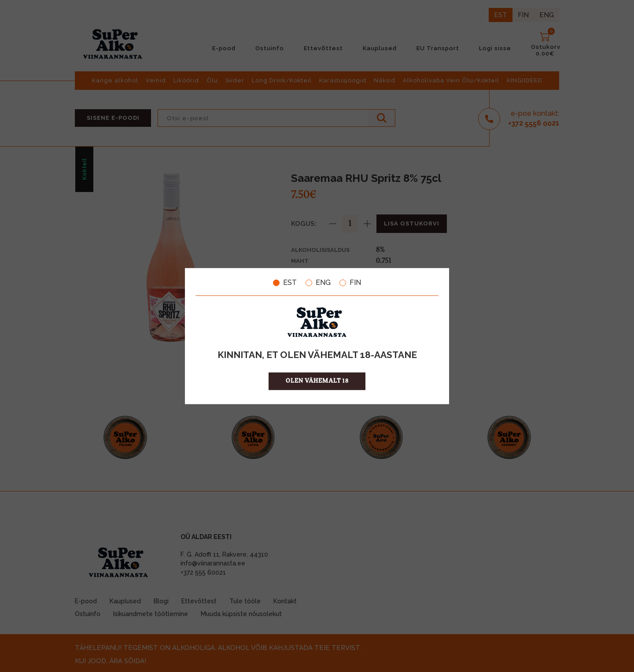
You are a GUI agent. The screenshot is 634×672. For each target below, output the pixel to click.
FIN (350, 283)
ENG (318, 283)
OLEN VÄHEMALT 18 (317, 381)
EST (285, 283)
